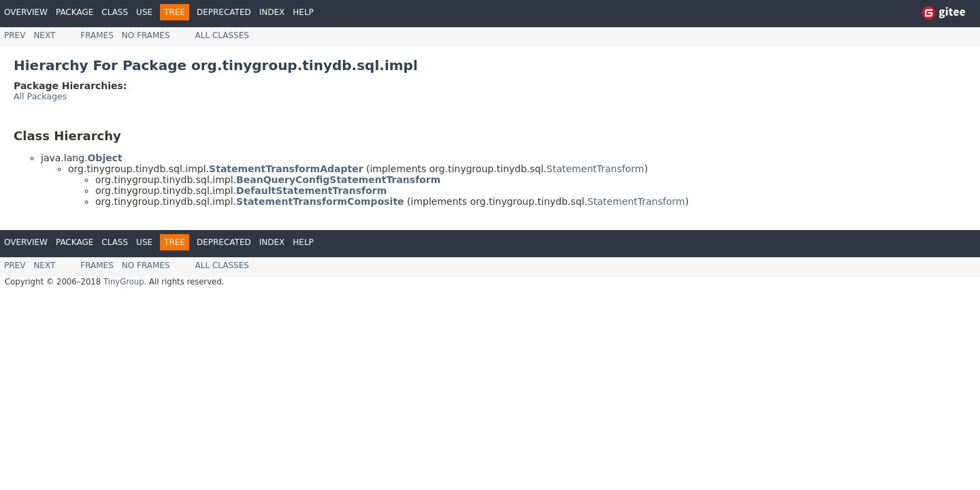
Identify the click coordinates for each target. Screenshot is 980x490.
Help (303, 12)
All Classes (222, 35)
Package (75, 12)
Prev (15, 35)
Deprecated (224, 12)
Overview (26, 12)
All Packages (40, 96)
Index (272, 12)
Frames (97, 35)
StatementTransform (595, 169)
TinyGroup (124, 282)
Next (44, 35)
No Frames (146, 35)
